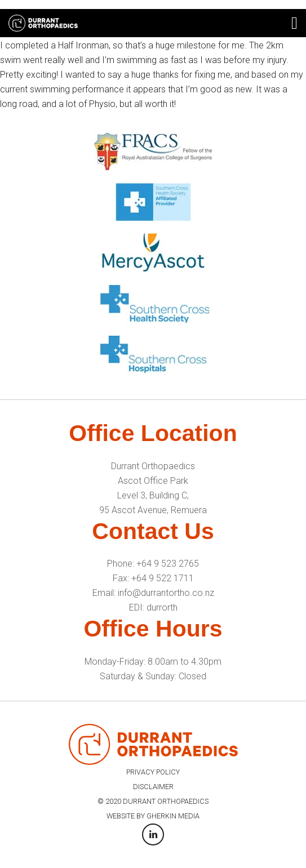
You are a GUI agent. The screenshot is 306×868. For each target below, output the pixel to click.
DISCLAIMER (153, 787)
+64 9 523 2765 (168, 564)
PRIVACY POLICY (153, 772)
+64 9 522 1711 (163, 578)
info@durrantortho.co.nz (166, 593)
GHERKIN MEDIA (173, 816)
